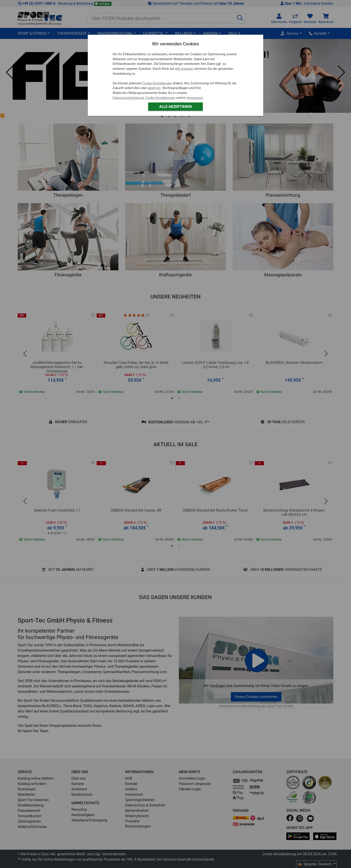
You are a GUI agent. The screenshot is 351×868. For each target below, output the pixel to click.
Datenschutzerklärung (128, 98)
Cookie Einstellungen (157, 83)
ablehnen (154, 88)
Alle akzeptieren (175, 107)
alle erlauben (184, 69)
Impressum (195, 98)
